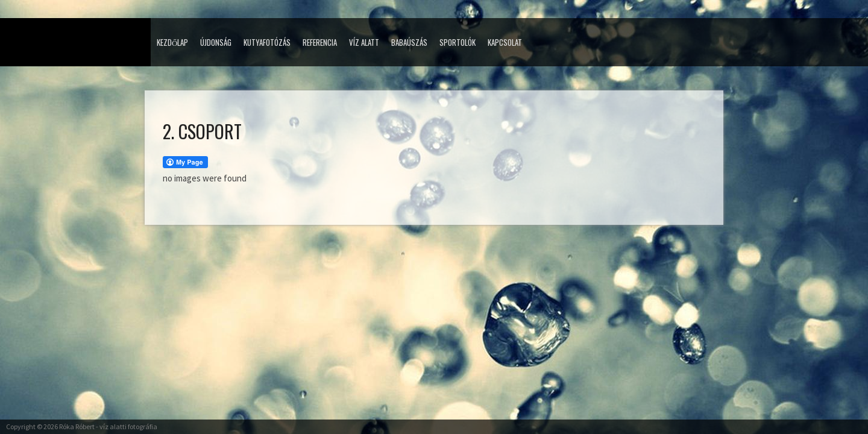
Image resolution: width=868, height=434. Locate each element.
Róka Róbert (77, 426)
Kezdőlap (172, 42)
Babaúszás (409, 42)
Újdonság (216, 42)
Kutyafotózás (267, 42)
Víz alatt (364, 42)
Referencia (320, 42)
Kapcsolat (505, 42)
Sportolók (458, 42)
